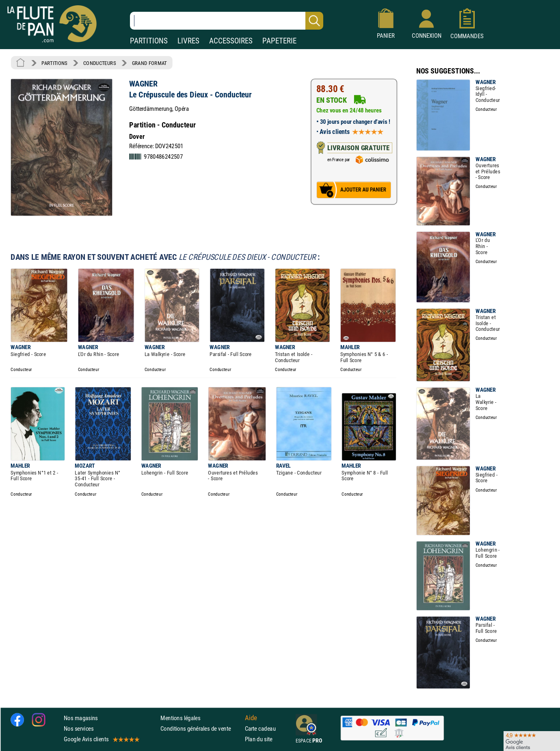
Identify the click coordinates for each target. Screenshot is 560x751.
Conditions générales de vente (201, 728)
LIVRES (188, 41)
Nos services (79, 728)
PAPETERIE (279, 41)
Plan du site (259, 739)
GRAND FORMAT (149, 63)
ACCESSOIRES (231, 41)
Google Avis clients (101, 739)
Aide (251, 718)
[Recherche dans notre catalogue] (227, 21)
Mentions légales (180, 718)
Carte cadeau (260, 728)
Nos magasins (81, 718)
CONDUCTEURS (99, 63)
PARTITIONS (149, 41)
